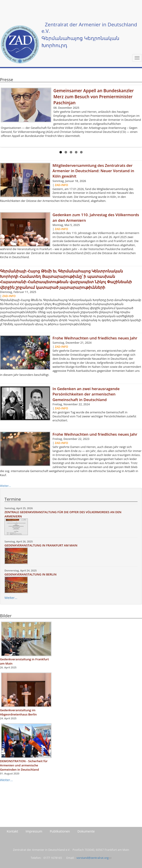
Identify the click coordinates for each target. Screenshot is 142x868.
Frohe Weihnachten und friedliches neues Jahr (95, 338)
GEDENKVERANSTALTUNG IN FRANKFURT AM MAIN (41, 545)
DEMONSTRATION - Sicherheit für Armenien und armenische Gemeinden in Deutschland (24, 765)
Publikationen (60, 831)
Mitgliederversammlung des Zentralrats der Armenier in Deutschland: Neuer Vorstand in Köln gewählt (93, 171)
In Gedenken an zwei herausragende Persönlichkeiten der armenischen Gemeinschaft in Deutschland (86, 394)
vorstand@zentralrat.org (94, 858)
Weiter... (5, 486)
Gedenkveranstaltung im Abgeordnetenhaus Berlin (18, 712)
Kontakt (12, 831)
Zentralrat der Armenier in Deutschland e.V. (89, 28)
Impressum (34, 831)
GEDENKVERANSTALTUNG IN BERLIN (31, 574)
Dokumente (86, 831)
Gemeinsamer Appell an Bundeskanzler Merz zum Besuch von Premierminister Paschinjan (94, 97)
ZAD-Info (61, 185)
